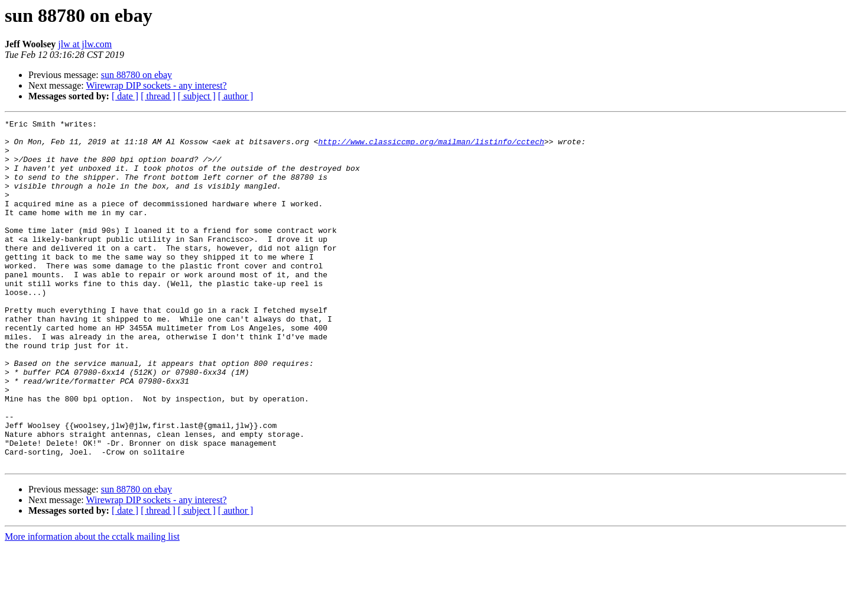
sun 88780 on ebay (137, 75)
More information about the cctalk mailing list (92, 606)
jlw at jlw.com (85, 44)
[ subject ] (197, 96)
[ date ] (125, 96)
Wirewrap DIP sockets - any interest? (156, 85)
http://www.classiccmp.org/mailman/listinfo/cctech (431, 147)
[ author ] (236, 96)
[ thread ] (158, 96)
